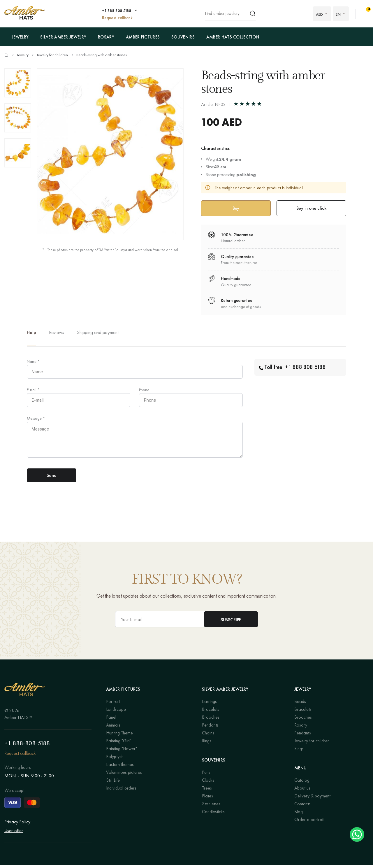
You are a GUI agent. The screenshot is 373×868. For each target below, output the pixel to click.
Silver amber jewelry (63, 37)
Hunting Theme (119, 736)
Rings (207, 744)
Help (31, 333)
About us (302, 791)
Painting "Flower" (122, 752)
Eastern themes (120, 768)
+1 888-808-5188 (27, 746)
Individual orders (121, 791)
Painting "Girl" (119, 744)
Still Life (113, 783)
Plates (207, 799)
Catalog (302, 783)
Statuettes (211, 807)
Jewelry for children (53, 55)
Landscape (116, 712)
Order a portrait (309, 823)
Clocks (208, 783)
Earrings (209, 705)
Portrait (113, 705)
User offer (14, 833)
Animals (113, 728)
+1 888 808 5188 (117, 10)
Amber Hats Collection (233, 37)
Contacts (302, 807)
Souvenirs (183, 37)
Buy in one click (311, 208)
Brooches (211, 720)
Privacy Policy (17, 825)
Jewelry (20, 37)
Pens (206, 775)
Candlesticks (213, 815)
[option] (18, 83)
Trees (207, 791)
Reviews (57, 333)
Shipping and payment (98, 333)
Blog (299, 815)
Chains (208, 736)
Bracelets (211, 712)
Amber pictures (143, 37)
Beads (300, 705)
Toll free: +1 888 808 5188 (292, 368)
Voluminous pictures (124, 775)
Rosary (106, 37)
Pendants (210, 728)
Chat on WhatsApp (357, 834)
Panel (111, 720)
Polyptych (115, 760)
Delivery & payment (312, 799)
